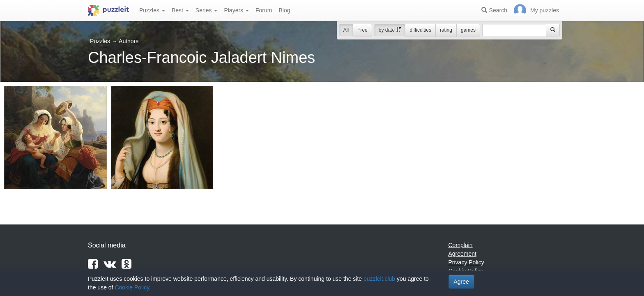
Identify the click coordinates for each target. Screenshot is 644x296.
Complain (461, 245)
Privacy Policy (466, 262)
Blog (284, 10)
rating (446, 30)
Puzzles (152, 10)
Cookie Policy (132, 287)
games (468, 30)
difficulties (420, 30)
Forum (264, 10)
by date (390, 30)
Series (207, 10)
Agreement (462, 254)
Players (236, 10)
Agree (461, 282)
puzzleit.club (379, 279)
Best (180, 10)
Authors (129, 41)
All (346, 30)
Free (362, 30)
